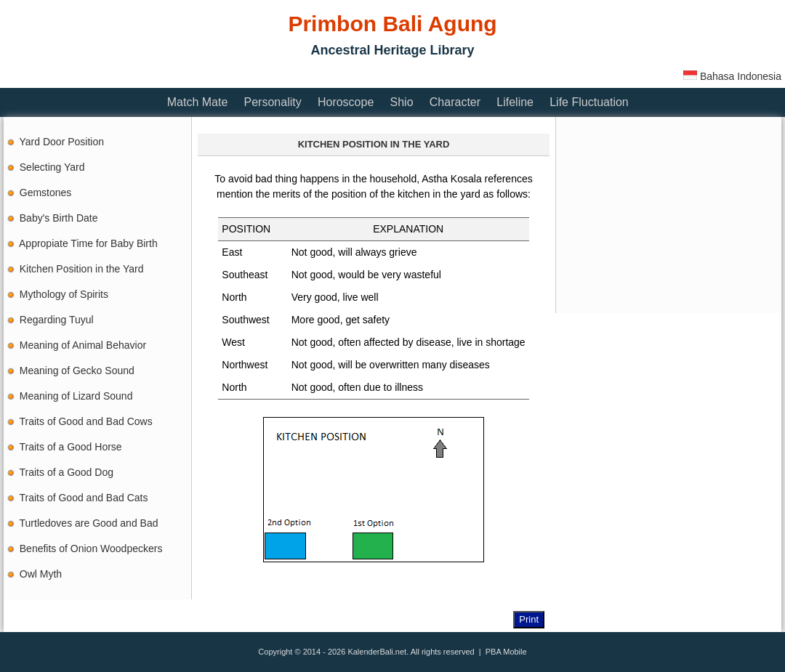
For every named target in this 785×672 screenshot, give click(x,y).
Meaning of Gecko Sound (77, 371)
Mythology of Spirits (64, 294)
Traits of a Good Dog (67, 472)
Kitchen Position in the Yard (82, 269)
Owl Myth (41, 574)
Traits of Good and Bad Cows (86, 421)
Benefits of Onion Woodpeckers (91, 548)
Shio (402, 102)
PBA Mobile (506, 652)
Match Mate (198, 102)
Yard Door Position (62, 142)
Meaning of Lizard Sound (76, 396)
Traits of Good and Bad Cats (84, 498)
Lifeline (515, 102)
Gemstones (46, 193)
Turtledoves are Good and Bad (89, 523)
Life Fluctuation (589, 102)
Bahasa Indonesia (732, 76)
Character (455, 102)
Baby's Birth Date (59, 218)
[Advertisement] (268, 74)
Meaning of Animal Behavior (83, 345)
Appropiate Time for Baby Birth (88, 243)
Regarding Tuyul (57, 320)
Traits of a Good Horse (71, 447)
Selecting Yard (52, 167)
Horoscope (346, 102)
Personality (273, 102)
